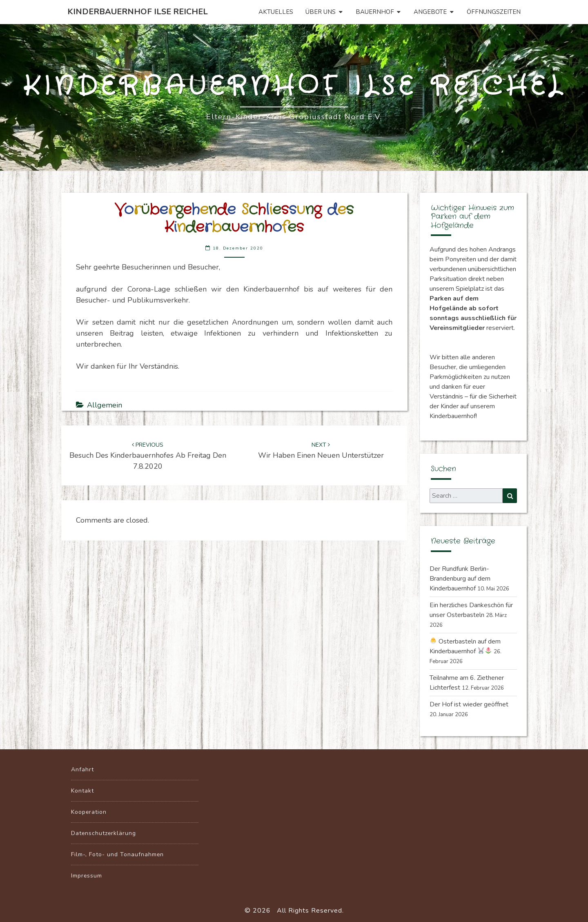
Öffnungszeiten (494, 12)
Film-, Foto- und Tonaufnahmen (117, 854)
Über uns (321, 12)
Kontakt (82, 791)
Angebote (430, 12)
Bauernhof (375, 12)
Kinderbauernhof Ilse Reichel (138, 12)
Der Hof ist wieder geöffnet (469, 704)
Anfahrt (82, 769)
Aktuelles (276, 12)
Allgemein (105, 405)
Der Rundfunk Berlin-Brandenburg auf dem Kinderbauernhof (460, 579)
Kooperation (89, 812)
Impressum (87, 876)
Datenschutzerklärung (104, 833)
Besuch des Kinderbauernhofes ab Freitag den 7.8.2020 (148, 456)
